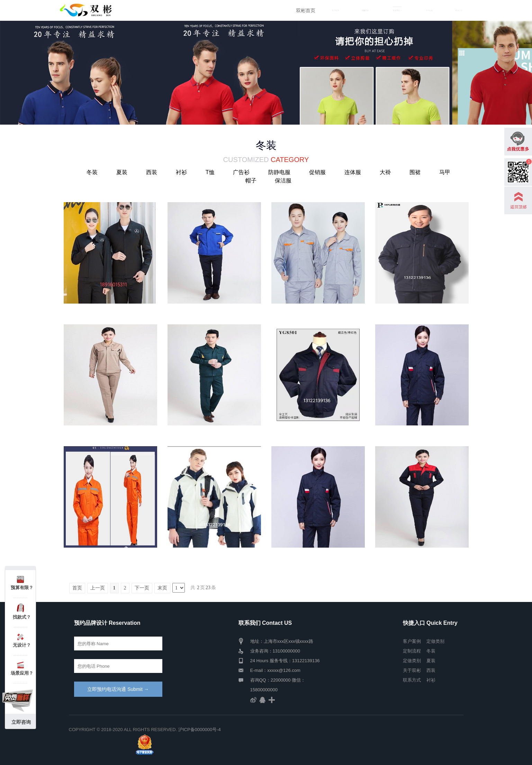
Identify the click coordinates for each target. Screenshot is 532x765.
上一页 (98, 588)
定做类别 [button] (397, 10)
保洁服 (283, 181)
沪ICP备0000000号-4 (200, 730)
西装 (152, 172)
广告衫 (241, 172)
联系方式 (459, 10)
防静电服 (279, 172)
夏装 (122, 172)
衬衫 (181, 172)
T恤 (210, 172)
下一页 (142, 588)
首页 (77, 588)
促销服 (317, 172)
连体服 (353, 172)
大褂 (385, 172)
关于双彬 (429, 10)
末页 (162, 588)
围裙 (415, 172)
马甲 (445, 172)
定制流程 (365, 10)
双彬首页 (306, 10)
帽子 (251, 181)
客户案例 (335, 10)
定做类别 (412, 661)
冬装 (92, 172)
